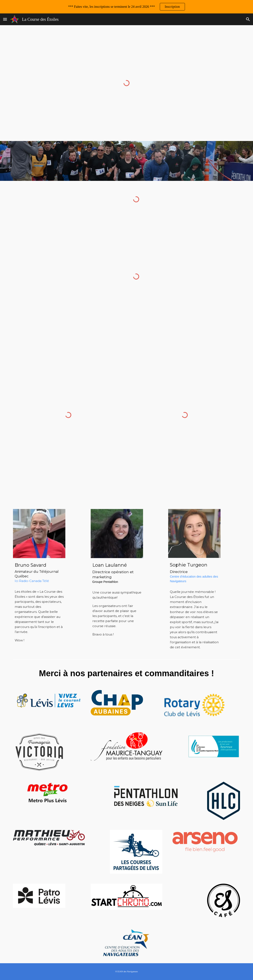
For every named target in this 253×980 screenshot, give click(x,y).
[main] (39, 572)
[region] (126, 7)
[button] (5, 19)
